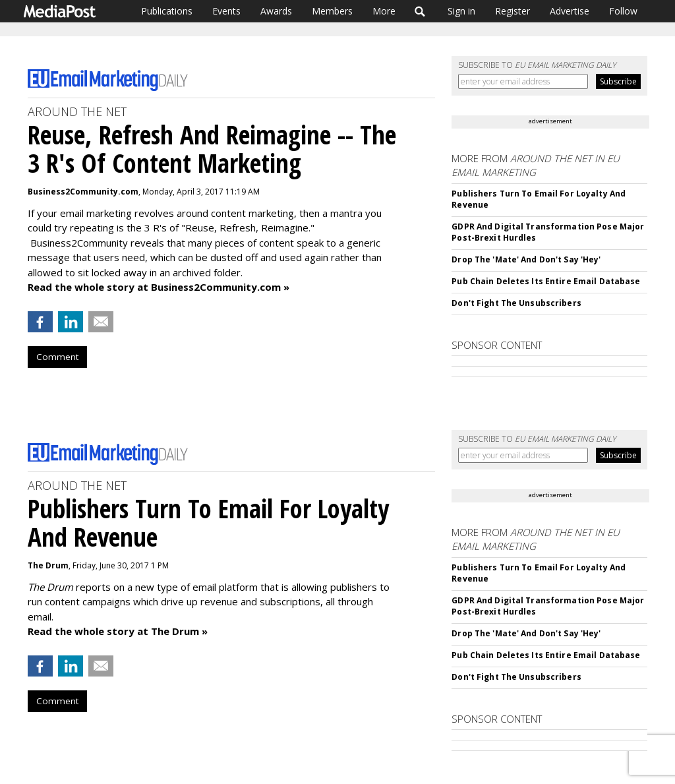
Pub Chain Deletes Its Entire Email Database (546, 281)
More (384, 11)
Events (226, 11)
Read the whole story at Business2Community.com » (159, 287)
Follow (623, 11)
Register (513, 11)
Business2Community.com (83, 192)
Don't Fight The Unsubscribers (516, 303)
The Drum (48, 565)
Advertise (570, 11)
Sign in (461, 11)
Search (420, 11)
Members (332, 11)
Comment (57, 357)
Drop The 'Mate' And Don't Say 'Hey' (526, 259)
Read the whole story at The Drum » (118, 631)
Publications (167, 11)
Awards (276, 11)
